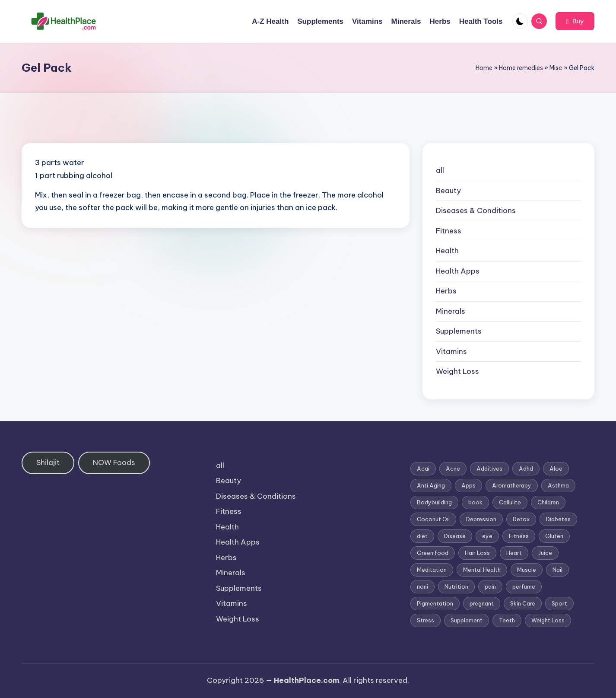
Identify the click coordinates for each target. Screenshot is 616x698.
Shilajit (48, 462)
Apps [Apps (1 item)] (468, 485)
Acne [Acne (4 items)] (453, 469)
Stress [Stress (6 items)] (425, 620)
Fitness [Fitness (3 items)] (519, 536)
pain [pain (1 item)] (490, 586)
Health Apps (458, 271)
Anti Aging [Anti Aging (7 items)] (431, 485)
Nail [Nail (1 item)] (557, 570)
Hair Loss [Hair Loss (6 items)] (477, 553)
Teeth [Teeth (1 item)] (507, 620)
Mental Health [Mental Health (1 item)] (482, 570)
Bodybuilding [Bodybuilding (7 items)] (434, 502)
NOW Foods (114, 462)
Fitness (449, 231)
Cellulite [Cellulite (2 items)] (510, 502)
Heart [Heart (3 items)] (514, 553)
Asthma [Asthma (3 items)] (558, 485)
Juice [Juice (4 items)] (545, 553)
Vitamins (451, 351)
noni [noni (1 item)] (422, 586)
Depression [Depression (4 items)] (481, 519)
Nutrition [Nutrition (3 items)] (456, 586)
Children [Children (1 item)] (548, 502)
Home (484, 68)
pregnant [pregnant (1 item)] (482, 603)
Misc (556, 68)
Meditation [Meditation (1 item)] (432, 570)
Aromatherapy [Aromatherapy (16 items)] (512, 485)
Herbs (446, 291)
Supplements (459, 331)
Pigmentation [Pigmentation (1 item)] (435, 603)
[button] (575, 21)
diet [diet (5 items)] (422, 536)
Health (447, 251)
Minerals (451, 311)
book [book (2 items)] (475, 502)
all (440, 170)
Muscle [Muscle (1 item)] (527, 570)
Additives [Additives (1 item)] (489, 469)
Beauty (448, 191)
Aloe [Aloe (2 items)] (556, 469)
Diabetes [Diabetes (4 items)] (558, 519)
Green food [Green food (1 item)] (433, 553)
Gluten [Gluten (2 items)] (554, 536)
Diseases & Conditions (476, 210)
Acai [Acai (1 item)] (423, 469)
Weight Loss (457, 371)
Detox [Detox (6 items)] (521, 519)
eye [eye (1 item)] (487, 536)
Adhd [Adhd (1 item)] (526, 469)
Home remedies (521, 68)
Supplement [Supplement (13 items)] (467, 620)
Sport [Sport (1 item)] (559, 603)
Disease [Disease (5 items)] (455, 536)
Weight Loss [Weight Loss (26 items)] (548, 620)
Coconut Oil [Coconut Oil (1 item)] (433, 519)
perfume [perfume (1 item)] (524, 586)
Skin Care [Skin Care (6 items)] (523, 603)
